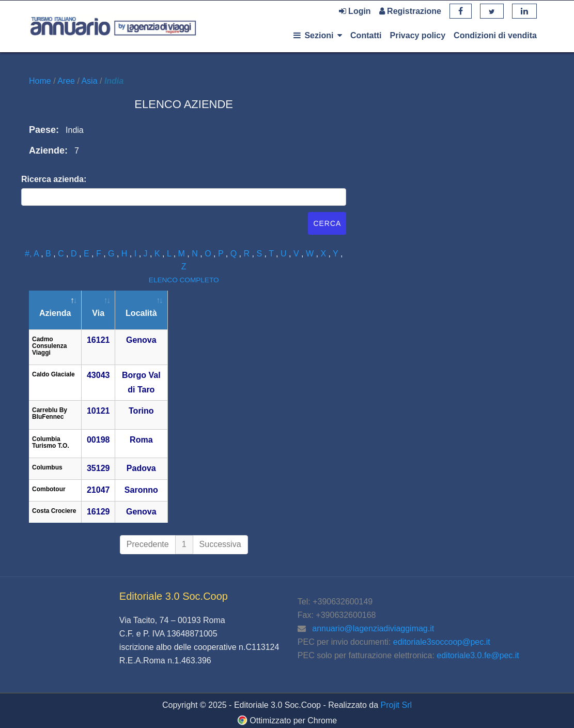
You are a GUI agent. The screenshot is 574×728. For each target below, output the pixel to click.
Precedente (148, 544)
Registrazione (410, 11)
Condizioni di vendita (495, 35)
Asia (90, 81)
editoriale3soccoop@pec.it (442, 642)
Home (41, 81)
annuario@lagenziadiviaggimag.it (373, 628)
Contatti (366, 35)
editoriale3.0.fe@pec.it (478, 655)
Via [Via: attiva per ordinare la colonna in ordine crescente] (98, 313)
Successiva (220, 544)
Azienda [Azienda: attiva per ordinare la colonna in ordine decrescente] (55, 313)
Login (355, 11)
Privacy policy (417, 35)
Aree (67, 81)
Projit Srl (396, 705)
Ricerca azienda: (54, 179)
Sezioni (318, 35)
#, (29, 254)
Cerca (327, 223)
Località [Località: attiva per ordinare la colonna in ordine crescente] (141, 313)
